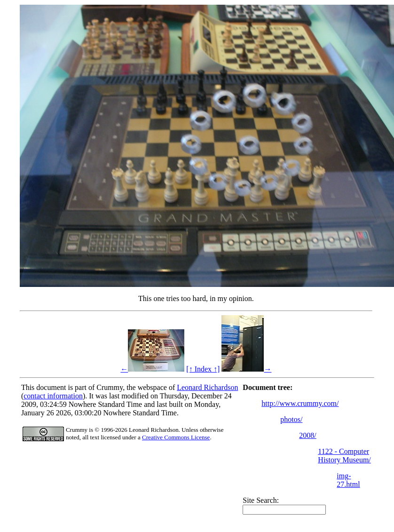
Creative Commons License (176, 437)
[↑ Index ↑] (203, 369)
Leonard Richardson (207, 387)
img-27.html (348, 480)
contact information (53, 396)
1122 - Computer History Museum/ (344, 456)
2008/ (307, 435)
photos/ (291, 419)
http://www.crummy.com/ (300, 403)
